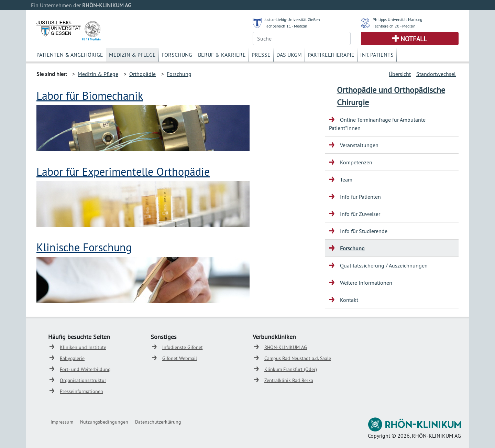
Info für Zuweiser (360, 214)
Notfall (414, 39)
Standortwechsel (436, 74)
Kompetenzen (356, 162)
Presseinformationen (81, 391)
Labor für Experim (79, 172)
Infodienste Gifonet (183, 347)
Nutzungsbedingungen (104, 422)
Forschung (177, 55)
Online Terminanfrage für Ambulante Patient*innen (377, 124)
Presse (261, 55)
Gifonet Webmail (180, 358)
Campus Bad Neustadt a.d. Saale (298, 358)
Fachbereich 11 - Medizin (286, 26)
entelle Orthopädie (165, 172)
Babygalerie (72, 358)
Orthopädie (142, 74)
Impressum (62, 422)
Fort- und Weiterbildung (85, 369)
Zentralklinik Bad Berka (289, 380)
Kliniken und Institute (83, 347)
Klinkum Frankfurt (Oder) (291, 369)
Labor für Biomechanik (90, 96)
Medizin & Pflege (132, 55)
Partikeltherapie (331, 55)
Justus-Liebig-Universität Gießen (292, 19)
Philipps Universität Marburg (397, 19)
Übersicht (400, 74)
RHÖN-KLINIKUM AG (286, 347)
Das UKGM (289, 55)
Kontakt (349, 300)
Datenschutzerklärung (158, 422)
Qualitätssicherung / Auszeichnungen (384, 265)
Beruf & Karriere (222, 55)
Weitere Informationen (366, 283)
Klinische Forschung (84, 247)
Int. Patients (377, 55)
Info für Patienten (360, 197)
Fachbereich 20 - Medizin (394, 26)
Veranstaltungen (359, 145)
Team (346, 179)
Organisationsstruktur (83, 380)
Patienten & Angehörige (70, 55)
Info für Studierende (364, 231)
